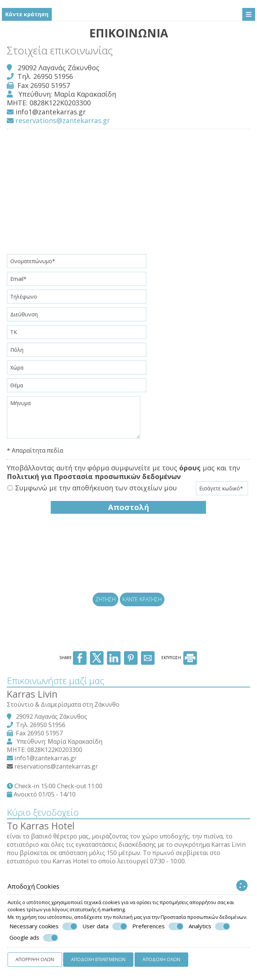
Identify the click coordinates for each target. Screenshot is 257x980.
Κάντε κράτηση (27, 14)
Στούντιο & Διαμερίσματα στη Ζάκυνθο (64, 713)
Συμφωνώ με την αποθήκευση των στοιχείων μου (93, 487)
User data (105, 926)
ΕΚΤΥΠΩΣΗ (179, 667)
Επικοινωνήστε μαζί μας (56, 689)
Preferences (158, 926)
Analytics (209, 926)
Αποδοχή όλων (161, 959)
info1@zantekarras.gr (51, 111)
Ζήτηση (104, 603)
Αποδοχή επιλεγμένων (98, 959)
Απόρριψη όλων (35, 959)
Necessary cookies (43, 926)
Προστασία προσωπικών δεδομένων (203, 917)
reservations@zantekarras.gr (59, 119)
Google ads (34, 938)
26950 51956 (54, 75)
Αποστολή (129, 506)
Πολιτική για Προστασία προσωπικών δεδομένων (94, 476)
